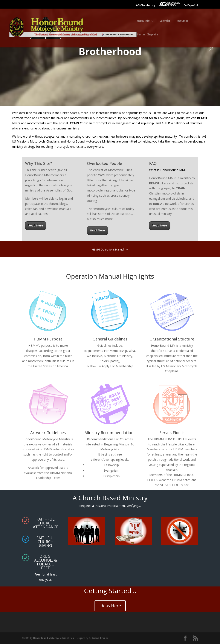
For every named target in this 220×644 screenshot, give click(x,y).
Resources (182, 21)
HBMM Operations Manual (108, 250)
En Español (191, 6)
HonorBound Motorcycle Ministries (53, 638)
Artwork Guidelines (48, 433)
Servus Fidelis (172, 433)
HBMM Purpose (48, 339)
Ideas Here (110, 606)
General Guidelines (110, 339)
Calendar (165, 21)
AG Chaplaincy (146, 6)
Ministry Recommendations (110, 433)
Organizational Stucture (172, 339)
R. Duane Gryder (98, 638)
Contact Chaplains (148, 35)
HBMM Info (143, 21)
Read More (36, 226)
